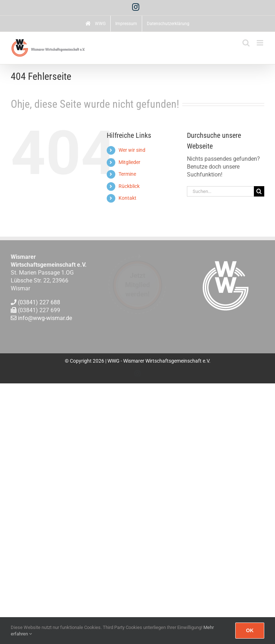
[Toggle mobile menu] (260, 43)
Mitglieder (129, 162)
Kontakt (127, 198)
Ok (250, 630)
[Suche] (259, 191)
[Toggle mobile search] (246, 43)
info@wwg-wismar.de (45, 318)
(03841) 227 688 (39, 302)
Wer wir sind (132, 150)
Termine (127, 174)
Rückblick (129, 186)
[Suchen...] (220, 191)
